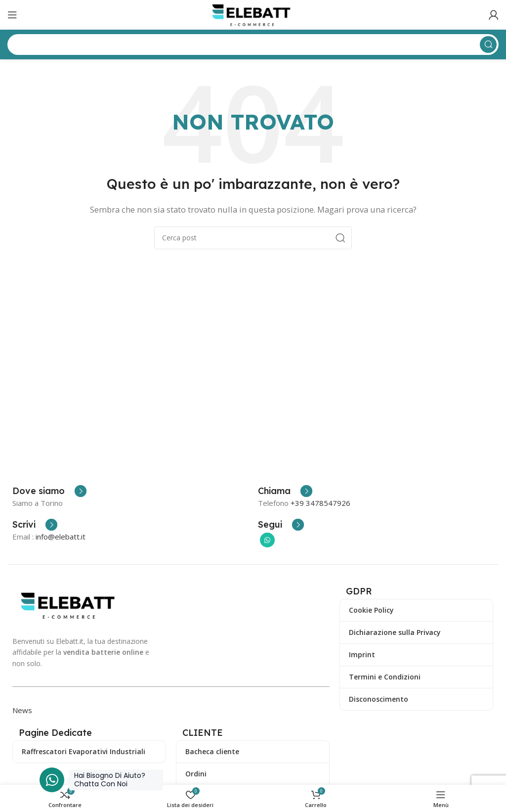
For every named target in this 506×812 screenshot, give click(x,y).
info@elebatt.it (61, 537)
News (22, 710)
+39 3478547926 (320, 503)
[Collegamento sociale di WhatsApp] (267, 540)
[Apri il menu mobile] (12, 15)
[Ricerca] (253, 238)
